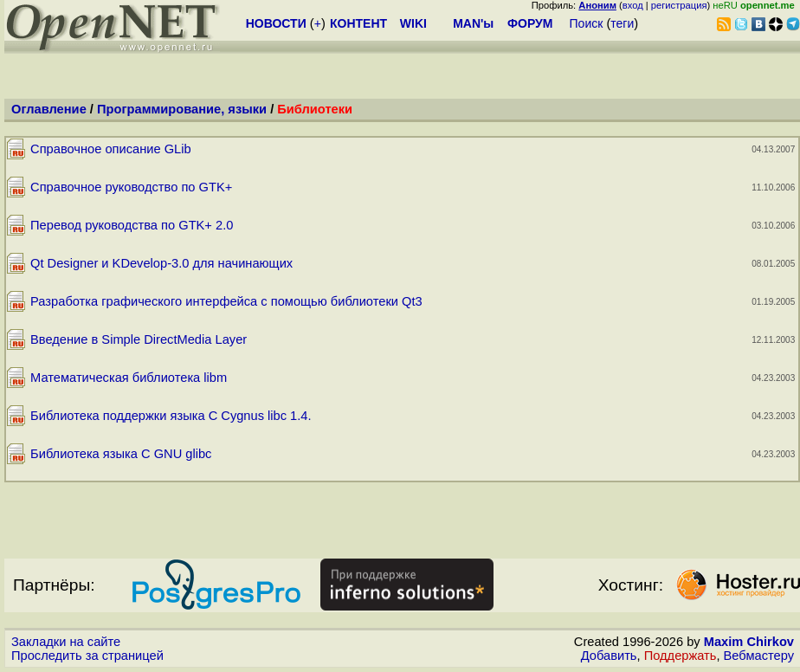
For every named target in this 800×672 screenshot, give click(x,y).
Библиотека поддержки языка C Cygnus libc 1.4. (171, 416)
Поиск (587, 23)
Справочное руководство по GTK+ (131, 187)
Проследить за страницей (87, 656)
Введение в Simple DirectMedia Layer (139, 339)
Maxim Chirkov (749, 642)
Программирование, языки (182, 109)
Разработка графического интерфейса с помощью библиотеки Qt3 (226, 301)
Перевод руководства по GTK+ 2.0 (132, 225)
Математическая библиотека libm (129, 378)
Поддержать (681, 656)
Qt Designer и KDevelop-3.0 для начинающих (161, 263)
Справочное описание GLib (111, 149)
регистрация (679, 5)
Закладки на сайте (66, 642)
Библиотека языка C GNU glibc (121, 454)
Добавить (609, 656)
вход (633, 5)
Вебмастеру (759, 656)
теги (622, 23)
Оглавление (49, 109)
